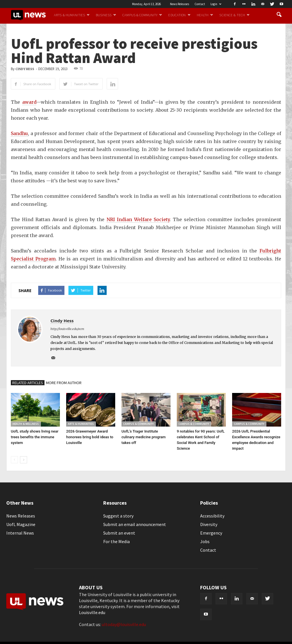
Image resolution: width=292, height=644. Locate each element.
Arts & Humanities (72, 15)
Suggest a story (118, 516)
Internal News (20, 533)
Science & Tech (234, 15)
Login (216, 4)
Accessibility (212, 516)
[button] (279, 15)
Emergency (211, 533)
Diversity (209, 524)
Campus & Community (142, 15)
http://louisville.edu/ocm (67, 329)
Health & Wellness (26, 424)
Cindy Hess (25, 69)
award (29, 102)
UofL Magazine (21, 524)
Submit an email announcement (135, 524)
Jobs (205, 541)
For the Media (116, 541)
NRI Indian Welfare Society (138, 219)
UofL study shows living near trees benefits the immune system (35, 437)
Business (106, 15)
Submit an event (119, 533)
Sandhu (19, 133)
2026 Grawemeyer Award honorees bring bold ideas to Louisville (90, 437)
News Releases (180, 4)
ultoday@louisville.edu (124, 624)
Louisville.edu (92, 612)
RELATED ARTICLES (28, 383)
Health (205, 15)
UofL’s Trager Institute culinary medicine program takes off (144, 437)
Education (179, 15)
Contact (200, 4)
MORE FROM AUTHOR (64, 383)
